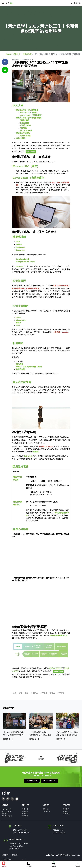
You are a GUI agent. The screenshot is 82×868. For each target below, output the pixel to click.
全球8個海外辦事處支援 (58, 635)
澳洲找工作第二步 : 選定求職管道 (29, 118)
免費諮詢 (25, 814)
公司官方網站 (26, 125)
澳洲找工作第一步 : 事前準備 (27, 110)
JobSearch (20, 247)
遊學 (14, 693)
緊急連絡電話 (26, 136)
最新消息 (46, 809)
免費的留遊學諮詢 (55, 668)
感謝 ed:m (66, 814)
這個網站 (36, 452)
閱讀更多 (7, 739)
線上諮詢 (4, 864)
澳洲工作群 (20, 369)
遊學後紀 (66, 811)
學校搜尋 (75, 3)
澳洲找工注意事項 (23, 133)
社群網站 (24, 128)
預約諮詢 (29, 864)
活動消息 (17, 54)
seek (18, 242)
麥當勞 (19, 323)
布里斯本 (34, 693)
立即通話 (53, 864)
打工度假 (61, 693)
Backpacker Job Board (25, 262)
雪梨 (26, 693)
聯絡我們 (5, 814)
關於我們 (5, 855)
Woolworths (21, 320)
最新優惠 (78, 864)
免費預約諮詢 (32, 781)
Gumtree (19, 266)
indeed (19, 244)
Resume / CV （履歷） (29, 113)
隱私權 (15, 855)
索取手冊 (25, 816)
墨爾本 (52, 693)
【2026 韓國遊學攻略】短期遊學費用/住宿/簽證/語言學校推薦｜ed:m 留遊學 (14, 734)
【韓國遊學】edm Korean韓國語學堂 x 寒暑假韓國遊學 (40, 734)
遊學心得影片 (21, 138)
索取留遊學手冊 (49, 781)
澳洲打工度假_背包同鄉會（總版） (29, 367)
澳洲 (20, 693)
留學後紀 (66, 809)
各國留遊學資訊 (7, 816)
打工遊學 (44, 693)
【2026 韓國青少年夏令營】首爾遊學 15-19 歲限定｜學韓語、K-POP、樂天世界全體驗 (67, 734)
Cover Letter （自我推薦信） (32, 115)
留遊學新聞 (27, 54)
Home (8, 54)
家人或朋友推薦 (26, 131)
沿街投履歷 (25, 123)
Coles (18, 318)
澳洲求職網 (25, 120)
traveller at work (23, 259)
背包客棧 (20, 364)
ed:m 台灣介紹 (6, 809)
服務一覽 (25, 809)
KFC (18, 325)
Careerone (20, 250)
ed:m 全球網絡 (6, 811)
